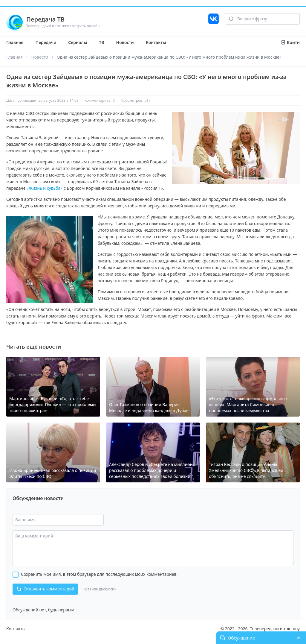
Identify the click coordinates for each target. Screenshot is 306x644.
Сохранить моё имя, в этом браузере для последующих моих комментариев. (99, 574)
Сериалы (78, 42)
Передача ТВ (45, 19)
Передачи (46, 42)
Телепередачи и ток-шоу (275, 629)
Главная (15, 42)
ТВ (101, 42)
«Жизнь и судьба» (45, 188)
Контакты (156, 42)
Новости (125, 42)
